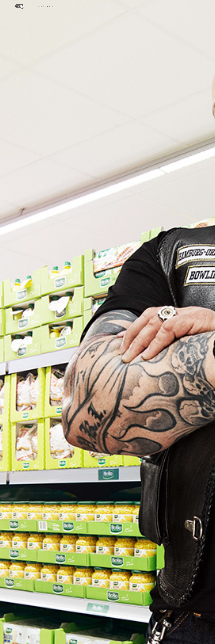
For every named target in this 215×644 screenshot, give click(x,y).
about (51, 7)
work (41, 7)
